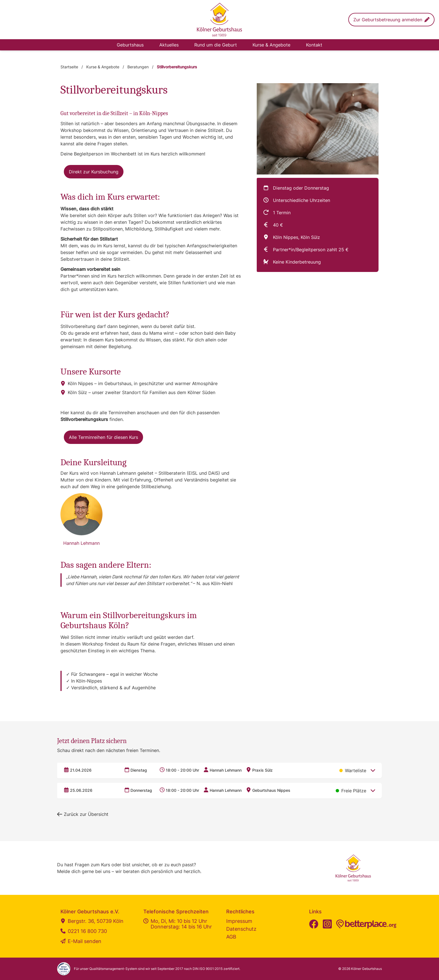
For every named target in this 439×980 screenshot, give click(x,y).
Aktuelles (169, 45)
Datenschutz (241, 929)
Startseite (69, 67)
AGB (231, 937)
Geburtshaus (130, 45)
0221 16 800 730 (84, 931)
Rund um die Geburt (216, 45)
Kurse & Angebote (271, 45)
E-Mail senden (81, 941)
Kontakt (314, 45)
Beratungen (138, 67)
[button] (391, 20)
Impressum (239, 921)
